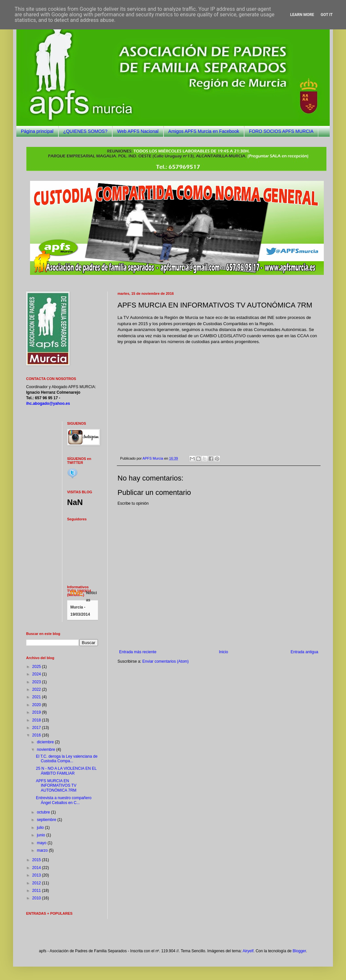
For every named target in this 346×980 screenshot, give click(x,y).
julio (41, 828)
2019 (37, 712)
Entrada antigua (304, 652)
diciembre (46, 742)
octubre (44, 812)
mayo (42, 843)
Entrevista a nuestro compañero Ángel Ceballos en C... (64, 800)
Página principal (37, 131)
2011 (37, 891)
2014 (37, 868)
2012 (37, 883)
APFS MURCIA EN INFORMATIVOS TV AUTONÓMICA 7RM (56, 786)
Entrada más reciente (138, 652)
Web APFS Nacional (138, 131)
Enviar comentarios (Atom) (165, 661)
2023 (37, 682)
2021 (37, 697)
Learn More (302, 15)
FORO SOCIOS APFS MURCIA (281, 131)
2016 (37, 735)
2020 (37, 705)
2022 (37, 689)
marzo (43, 850)
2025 (37, 667)
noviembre (47, 750)
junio (42, 835)
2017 (37, 728)
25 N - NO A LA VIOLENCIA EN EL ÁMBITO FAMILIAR (66, 771)
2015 (37, 860)
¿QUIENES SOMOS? (85, 131)
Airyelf (248, 951)
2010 (37, 898)
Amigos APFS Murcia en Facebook (204, 131)
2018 (37, 720)
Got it (327, 15)
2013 (37, 875)
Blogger (299, 951)
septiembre (47, 820)
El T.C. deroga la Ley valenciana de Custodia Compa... (67, 759)
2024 (37, 674)
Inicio (224, 652)
